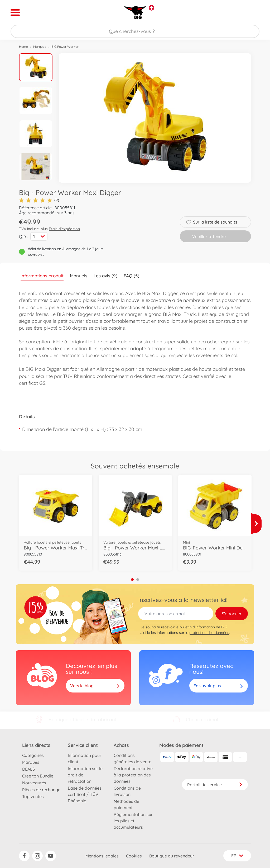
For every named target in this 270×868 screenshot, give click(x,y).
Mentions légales (102, 856)
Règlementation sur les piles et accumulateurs (133, 821)
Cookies (134, 856)
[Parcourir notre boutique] (135, 31)
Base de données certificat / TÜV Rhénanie (85, 794)
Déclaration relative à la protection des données (133, 775)
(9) (39, 200)
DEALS (28, 769)
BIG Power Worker (65, 47)
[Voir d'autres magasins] (151, 8)
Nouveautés (34, 783)
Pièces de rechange (41, 790)
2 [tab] (138, 580)
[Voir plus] (256, 524)
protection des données (209, 633)
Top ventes (33, 796)
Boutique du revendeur (172, 856)
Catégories (33, 755)
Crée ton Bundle (38, 776)
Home (23, 47)
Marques (40, 47)
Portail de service (215, 785)
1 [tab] (132, 580)
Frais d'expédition (64, 229)
